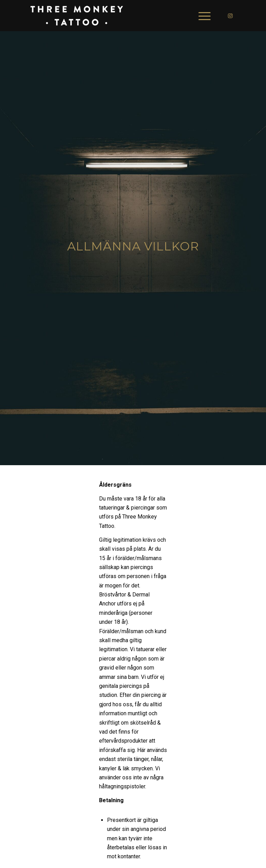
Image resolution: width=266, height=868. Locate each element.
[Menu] (201, 16)
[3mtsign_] (77, 16)
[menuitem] (201, 16)
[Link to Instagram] (230, 16)
